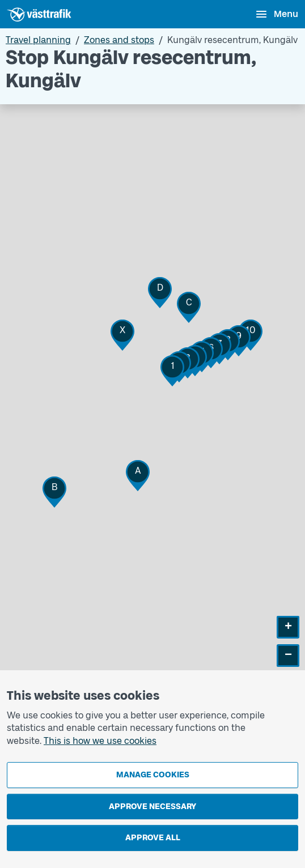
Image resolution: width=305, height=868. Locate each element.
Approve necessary (152, 807)
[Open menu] (276, 14)
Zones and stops (119, 40)
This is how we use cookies (100, 741)
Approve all (153, 838)
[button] (172, 371)
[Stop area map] (152, 408)
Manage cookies (153, 775)
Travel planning (38, 40)
